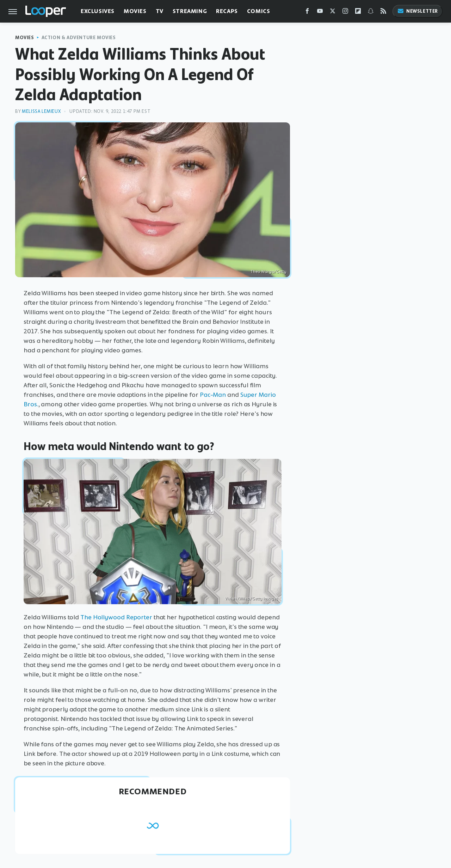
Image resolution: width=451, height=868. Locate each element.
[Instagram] (345, 13)
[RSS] (383, 13)
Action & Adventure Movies (79, 38)
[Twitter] (333, 13)
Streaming (190, 11)
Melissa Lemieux (41, 111)
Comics (259, 11)
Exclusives (98, 11)
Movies (135, 11)
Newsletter (418, 11)
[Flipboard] (358, 13)
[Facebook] (307, 13)
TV (160, 11)
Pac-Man (213, 395)
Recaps (227, 11)
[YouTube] (320, 13)
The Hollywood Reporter (116, 617)
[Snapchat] (371, 13)
